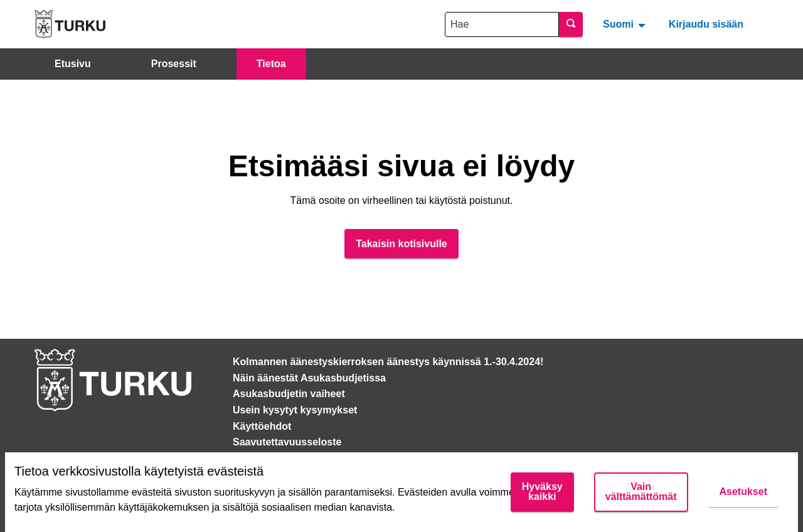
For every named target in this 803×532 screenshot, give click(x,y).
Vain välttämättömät (641, 492)
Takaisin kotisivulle (401, 244)
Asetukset (743, 492)
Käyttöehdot (262, 426)
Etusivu (73, 64)
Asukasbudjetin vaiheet (289, 394)
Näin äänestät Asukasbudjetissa (309, 378)
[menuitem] (626, 24)
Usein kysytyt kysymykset (295, 410)
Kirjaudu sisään (706, 24)
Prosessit (174, 64)
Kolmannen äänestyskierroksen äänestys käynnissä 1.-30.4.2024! (388, 362)
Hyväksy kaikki (542, 492)
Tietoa (271, 64)
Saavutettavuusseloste (287, 442)
